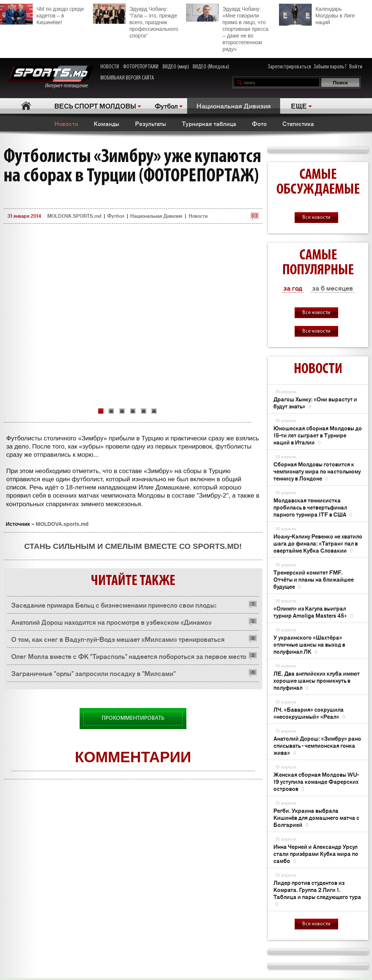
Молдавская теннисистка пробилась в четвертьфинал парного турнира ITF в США (313, 507)
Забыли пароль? (330, 67)
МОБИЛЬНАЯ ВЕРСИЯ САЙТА (127, 78)
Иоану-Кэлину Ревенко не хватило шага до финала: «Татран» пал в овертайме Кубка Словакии (318, 543)
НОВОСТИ (110, 67)
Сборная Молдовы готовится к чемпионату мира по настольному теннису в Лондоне (317, 471)
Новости (66, 123)
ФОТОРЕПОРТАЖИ (141, 67)
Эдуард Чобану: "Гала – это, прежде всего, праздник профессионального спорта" (136, 21)
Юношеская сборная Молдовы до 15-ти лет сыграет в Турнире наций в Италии (318, 435)
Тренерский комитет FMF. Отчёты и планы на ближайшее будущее (314, 579)
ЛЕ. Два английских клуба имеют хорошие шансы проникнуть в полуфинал (317, 680)
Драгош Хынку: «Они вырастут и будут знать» (315, 402)
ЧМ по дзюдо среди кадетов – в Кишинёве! (42, 14)
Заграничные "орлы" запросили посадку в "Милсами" (93, 673)
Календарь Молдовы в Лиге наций (317, 15)
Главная (26, 106)
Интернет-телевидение (50, 77)
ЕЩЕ (299, 106)
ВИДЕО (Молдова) (211, 67)
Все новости (316, 218)
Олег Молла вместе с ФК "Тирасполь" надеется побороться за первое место (129, 656)
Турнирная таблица (209, 123)
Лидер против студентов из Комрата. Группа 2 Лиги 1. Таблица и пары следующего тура (317, 893)
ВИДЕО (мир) (176, 67)
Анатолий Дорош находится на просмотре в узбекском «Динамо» (111, 622)
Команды (107, 123)
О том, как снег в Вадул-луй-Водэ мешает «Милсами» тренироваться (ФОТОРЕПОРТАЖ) (118, 641)
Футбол (166, 106)
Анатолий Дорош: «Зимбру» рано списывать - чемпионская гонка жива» (317, 745)
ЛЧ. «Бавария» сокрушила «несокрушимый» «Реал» (309, 713)
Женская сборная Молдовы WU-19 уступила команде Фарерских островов (316, 781)
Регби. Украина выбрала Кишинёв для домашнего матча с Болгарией (316, 817)
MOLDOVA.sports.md (62, 524)
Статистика (298, 123)
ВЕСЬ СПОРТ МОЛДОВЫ (95, 106)
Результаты (151, 123)
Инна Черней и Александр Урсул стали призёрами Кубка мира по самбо (316, 853)
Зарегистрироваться (289, 67)
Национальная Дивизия (234, 106)
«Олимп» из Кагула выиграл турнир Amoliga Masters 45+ (313, 612)
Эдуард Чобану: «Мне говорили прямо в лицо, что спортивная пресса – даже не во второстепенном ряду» (227, 28)
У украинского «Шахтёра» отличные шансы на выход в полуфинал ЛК (309, 644)
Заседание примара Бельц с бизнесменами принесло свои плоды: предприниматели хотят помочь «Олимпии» (114, 607)
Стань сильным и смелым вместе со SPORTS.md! (133, 546)
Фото (259, 123)
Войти (356, 67)
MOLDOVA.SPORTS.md (74, 216)
